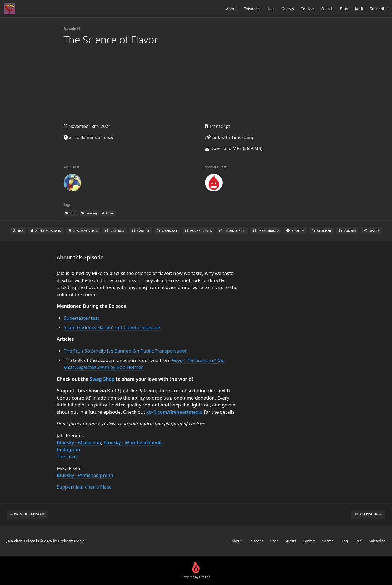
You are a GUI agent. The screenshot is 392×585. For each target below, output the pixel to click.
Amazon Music (83, 231)
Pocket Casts (198, 231)
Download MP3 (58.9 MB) (234, 148)
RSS (18, 231)
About (231, 9)
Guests (288, 9)
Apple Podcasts (46, 231)
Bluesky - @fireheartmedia (133, 442)
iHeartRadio (266, 231)
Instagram (69, 449)
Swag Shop (102, 379)
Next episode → (368, 514)
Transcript (218, 126)
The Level (67, 456)
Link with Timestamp (230, 137)
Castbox (115, 231)
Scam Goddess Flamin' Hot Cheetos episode (112, 327)
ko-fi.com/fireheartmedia (175, 412)
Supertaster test (81, 318)
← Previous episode (27, 514)
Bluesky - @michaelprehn (85, 475)
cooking (89, 213)
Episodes (252, 9)
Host (271, 9)
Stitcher (321, 231)
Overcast (167, 231)
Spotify (295, 231)
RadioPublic (232, 231)
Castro (140, 231)
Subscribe (379, 9)
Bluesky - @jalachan (79, 442)
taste (71, 213)
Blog (344, 9)
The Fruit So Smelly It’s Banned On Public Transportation (126, 351)
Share (371, 231)
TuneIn (347, 231)
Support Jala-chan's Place (84, 487)
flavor (108, 213)
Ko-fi (359, 9)
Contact (308, 9)
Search (327, 9)
